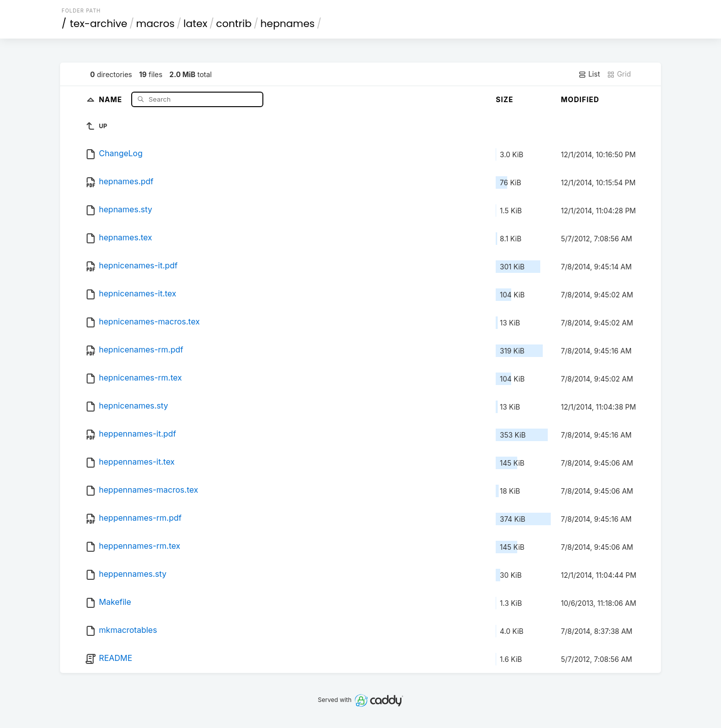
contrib (234, 24)
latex (195, 24)
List (589, 74)
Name (111, 99)
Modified (580, 99)
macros (155, 24)
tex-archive (99, 24)
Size (504, 99)
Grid (619, 74)
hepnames (287, 24)
